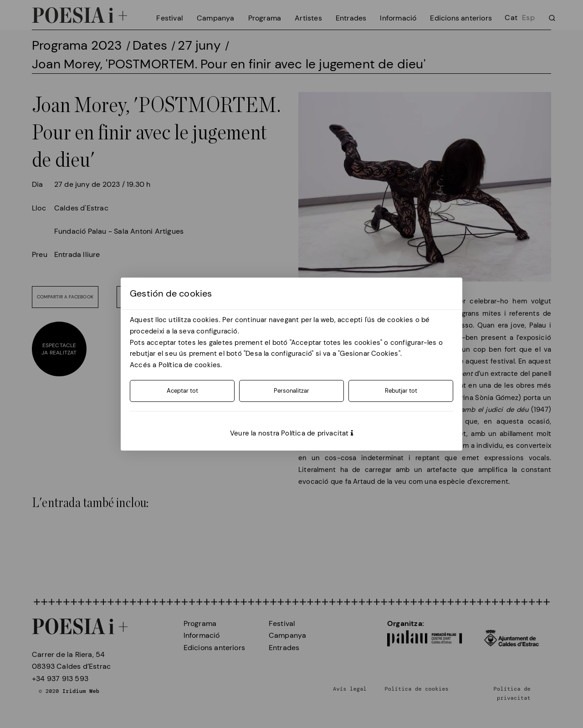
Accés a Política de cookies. (176, 365)
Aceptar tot (182, 391)
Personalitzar (291, 391)
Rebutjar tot (401, 391)
